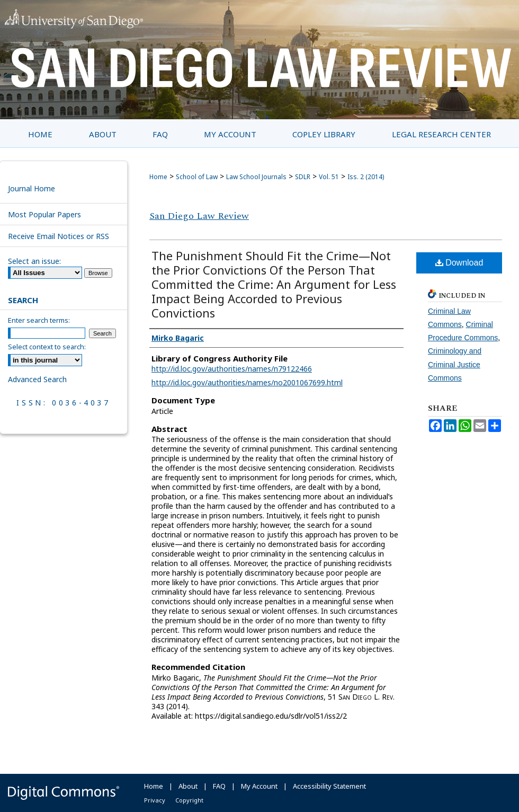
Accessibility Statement (329, 786)
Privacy (155, 800)
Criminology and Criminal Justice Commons (455, 364)
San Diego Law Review (199, 216)
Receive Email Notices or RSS (59, 236)
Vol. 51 (329, 177)
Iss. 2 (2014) (366, 177)
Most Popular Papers (44, 214)
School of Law (197, 177)
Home (158, 177)
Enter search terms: (39, 320)
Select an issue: (34, 261)
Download (459, 263)
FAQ (219, 786)
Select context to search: (47, 347)
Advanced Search (37, 379)
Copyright (189, 800)
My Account (259, 786)
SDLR (303, 177)
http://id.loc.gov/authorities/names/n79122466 (232, 369)
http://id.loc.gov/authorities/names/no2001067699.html (247, 382)
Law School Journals (256, 177)
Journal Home (32, 188)
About (188, 786)
